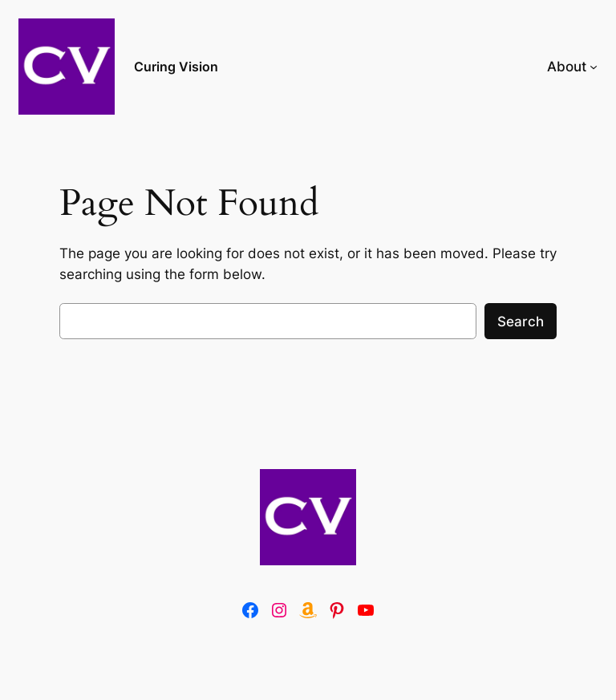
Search (521, 322)
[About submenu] (594, 67)
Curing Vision (176, 67)
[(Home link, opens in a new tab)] (308, 517)
